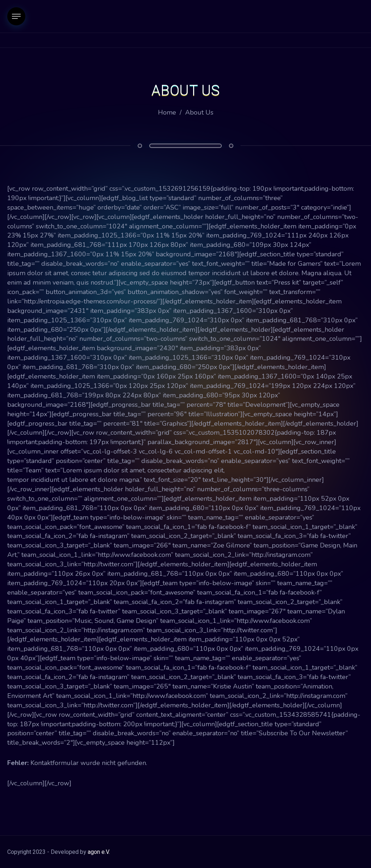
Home (167, 112)
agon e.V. (99, 852)
